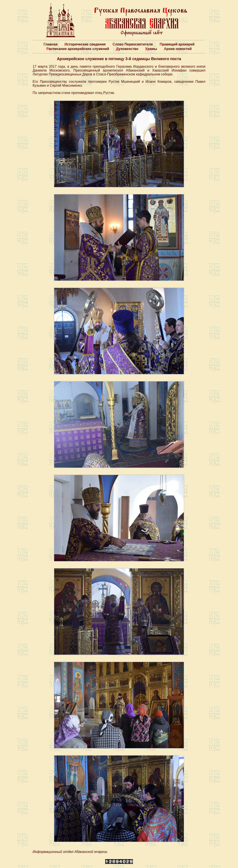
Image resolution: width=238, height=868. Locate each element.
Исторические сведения (85, 44)
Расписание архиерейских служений (78, 49)
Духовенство (127, 49)
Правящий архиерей (177, 44)
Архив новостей (178, 49)
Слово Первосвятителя (133, 44)
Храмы (151, 49)
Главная (50, 44)
